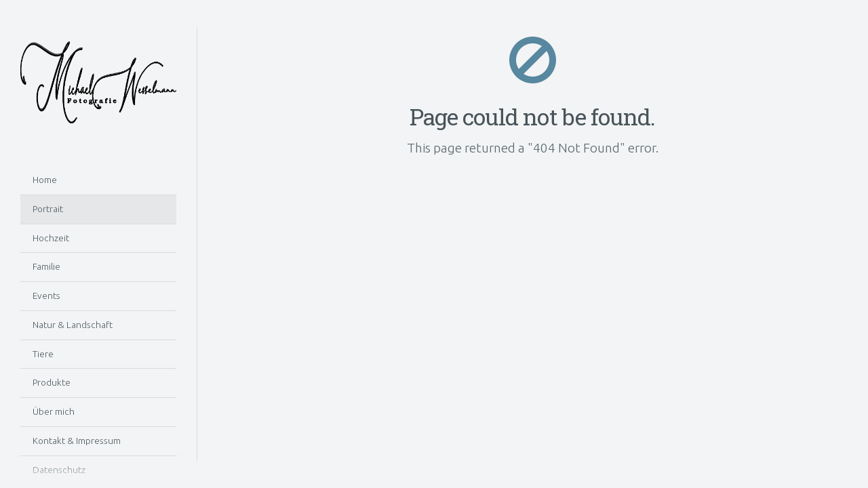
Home (45, 180)
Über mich (54, 411)
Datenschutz (59, 470)
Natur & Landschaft (73, 325)
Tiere (43, 354)
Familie (46, 266)
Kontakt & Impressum (77, 441)
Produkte (52, 382)
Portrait (48, 209)
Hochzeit (51, 238)
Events (46, 296)
